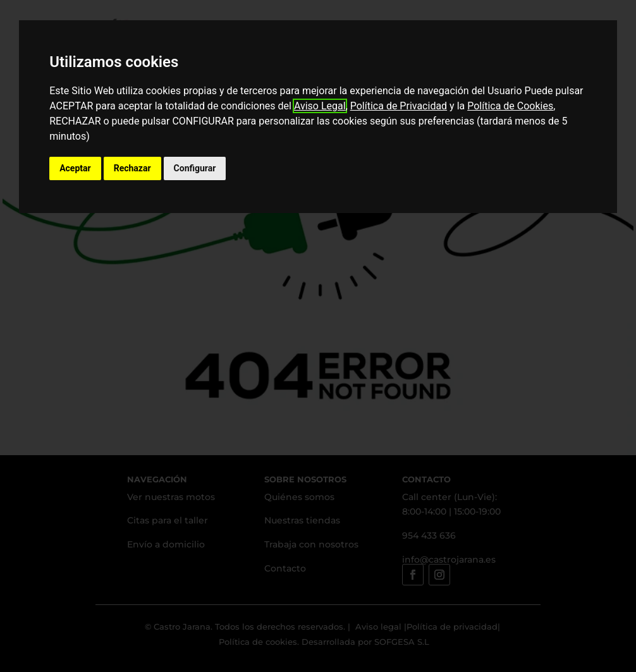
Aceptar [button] (75, 168)
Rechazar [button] (132, 168)
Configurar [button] (195, 168)
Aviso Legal (320, 106)
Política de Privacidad (399, 106)
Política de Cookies (510, 106)
